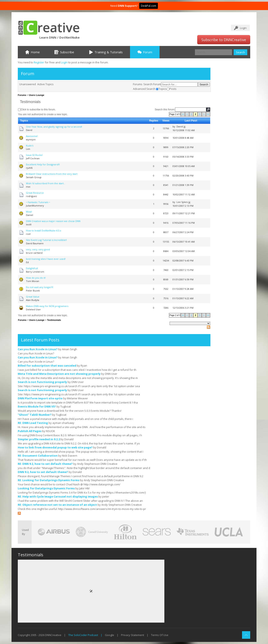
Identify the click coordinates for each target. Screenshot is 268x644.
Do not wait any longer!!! (40, 287)
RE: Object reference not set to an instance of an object (57, 505)
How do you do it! (36, 278)
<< (183, 114)
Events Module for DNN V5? (37, 406)
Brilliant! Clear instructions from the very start (52, 174)
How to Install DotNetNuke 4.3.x (44, 231)
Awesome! (32, 136)
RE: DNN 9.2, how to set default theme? (45, 464)
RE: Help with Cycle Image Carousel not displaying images (58, 496)
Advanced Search (144, 89)
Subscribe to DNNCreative (224, 40)
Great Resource (35, 193)
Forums (138, 84)
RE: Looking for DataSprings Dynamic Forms (49, 480)
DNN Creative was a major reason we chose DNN (53, 221)
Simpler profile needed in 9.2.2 (39, 439)
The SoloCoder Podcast (83, 635)
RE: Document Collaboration (38, 456)
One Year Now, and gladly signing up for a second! (54, 127)
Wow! (29, 212)
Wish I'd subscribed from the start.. (45, 183)
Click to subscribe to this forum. (38, 110)
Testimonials (30, 102)
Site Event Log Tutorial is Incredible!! (46, 240)
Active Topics (45, 84)
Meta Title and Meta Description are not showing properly (59, 374)
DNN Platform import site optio (40, 398)
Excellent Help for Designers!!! (43, 164)
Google (110, 635)
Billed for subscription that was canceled (47, 366)
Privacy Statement (133, 635)
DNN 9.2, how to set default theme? (43, 472)
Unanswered (28, 84)
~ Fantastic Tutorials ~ (38, 202)
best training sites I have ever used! (46, 259)
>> (208, 114)
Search (240, 52)
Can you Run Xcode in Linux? (38, 349)
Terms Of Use (160, 635)
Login (243, 28)
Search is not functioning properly (42, 382)
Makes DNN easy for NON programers (47, 306)
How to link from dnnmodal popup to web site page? (55, 447)
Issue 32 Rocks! (34, 155)
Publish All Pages (30, 431)
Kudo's (30, 146)
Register (39, 62)
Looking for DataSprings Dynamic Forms (46, 488)
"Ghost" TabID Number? (35, 415)
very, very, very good (38, 249)
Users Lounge (37, 95)
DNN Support (127, 6)
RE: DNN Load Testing (33, 423)
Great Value (33, 297)
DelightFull (32, 268)
